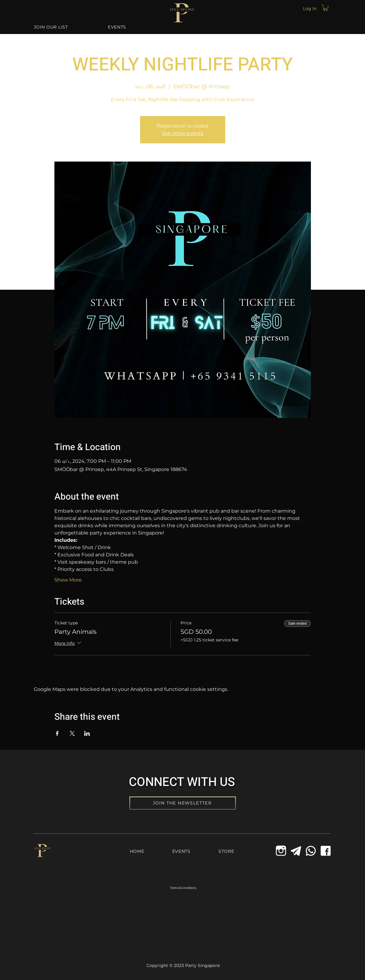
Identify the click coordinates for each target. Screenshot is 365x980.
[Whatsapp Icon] (311, 851)
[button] (326, 8)
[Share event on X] (72, 733)
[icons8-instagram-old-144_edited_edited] (281, 851)
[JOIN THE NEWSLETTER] (183, 803)
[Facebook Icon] (326, 851)
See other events (183, 133)
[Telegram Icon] (296, 851)
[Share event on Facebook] (57, 733)
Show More (68, 580)
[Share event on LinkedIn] (87, 733)
